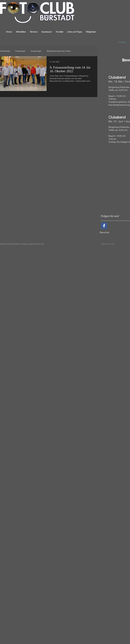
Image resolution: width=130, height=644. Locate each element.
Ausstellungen (36, 51)
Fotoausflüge (20, 51)
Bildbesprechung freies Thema (59, 51)
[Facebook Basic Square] (104, 226)
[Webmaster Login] (107, 244)
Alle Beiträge (5, 51)
